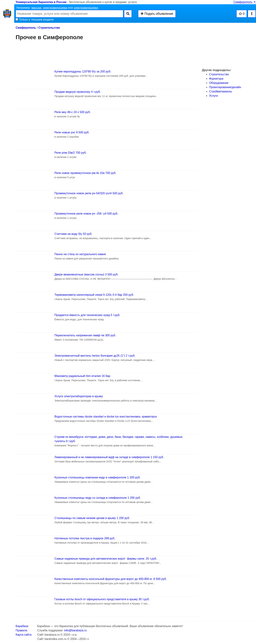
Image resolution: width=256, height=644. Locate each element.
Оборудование (219, 83)
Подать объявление (157, 14)
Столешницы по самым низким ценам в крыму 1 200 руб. (92, 518)
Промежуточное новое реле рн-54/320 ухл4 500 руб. (89, 193)
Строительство (49, 28)
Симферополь (245, 2)
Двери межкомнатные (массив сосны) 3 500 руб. (86, 274)
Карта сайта (24, 635)
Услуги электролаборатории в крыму (79, 396)
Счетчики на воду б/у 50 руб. (73, 234)
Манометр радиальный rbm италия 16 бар (82, 376)
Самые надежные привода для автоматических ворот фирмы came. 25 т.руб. (106, 559)
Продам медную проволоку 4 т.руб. (78, 92)
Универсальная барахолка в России (41, 2)
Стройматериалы (221, 91)
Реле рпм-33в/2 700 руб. (70, 153)
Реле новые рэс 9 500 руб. (72, 132)
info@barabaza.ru (75, 630)
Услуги (213, 96)
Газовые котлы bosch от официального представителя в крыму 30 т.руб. (102, 599)
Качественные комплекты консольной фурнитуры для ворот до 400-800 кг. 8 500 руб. (111, 579)
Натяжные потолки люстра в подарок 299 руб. (85, 538)
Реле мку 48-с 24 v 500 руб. (73, 112)
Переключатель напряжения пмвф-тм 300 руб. (85, 335)
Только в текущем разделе (35, 19)
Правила (21, 630)
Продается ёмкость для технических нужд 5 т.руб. (87, 315)
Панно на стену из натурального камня (80, 254)
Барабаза (22, 626)
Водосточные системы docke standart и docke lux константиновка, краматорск (106, 417)
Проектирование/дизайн (225, 87)
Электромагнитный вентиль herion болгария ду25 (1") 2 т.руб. (95, 356)
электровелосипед (55, 8)
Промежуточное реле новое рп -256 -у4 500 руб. (86, 214)
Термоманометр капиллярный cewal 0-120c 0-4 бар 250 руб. (94, 295)
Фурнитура (216, 79)
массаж (36, 8)
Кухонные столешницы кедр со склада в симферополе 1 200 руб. (98, 498)
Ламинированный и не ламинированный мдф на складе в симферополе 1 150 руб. (109, 457)
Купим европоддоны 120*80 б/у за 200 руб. (83, 71)
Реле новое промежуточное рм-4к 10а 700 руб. (85, 173)
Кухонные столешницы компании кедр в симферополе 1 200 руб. (97, 477)
